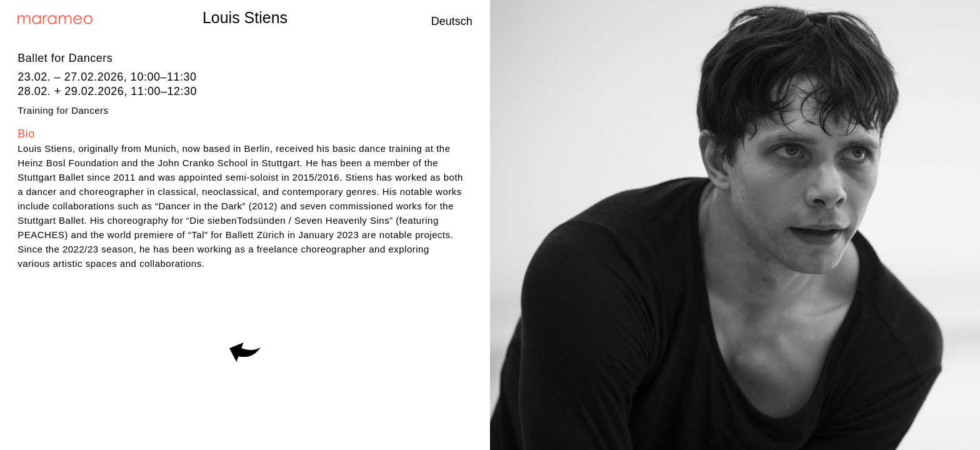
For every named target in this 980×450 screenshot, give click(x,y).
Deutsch (452, 21)
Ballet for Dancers (65, 58)
